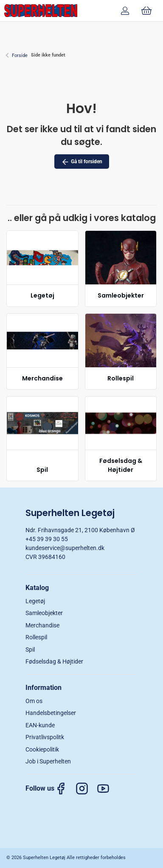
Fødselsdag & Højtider (121, 465)
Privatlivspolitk (45, 737)
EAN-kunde (40, 725)
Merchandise (42, 378)
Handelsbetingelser (51, 713)
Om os (34, 701)
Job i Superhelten (48, 761)
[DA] (41, 11)
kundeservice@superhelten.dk (65, 548)
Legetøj (42, 295)
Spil (42, 470)
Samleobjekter (121, 295)
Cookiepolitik (42, 749)
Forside (20, 55)
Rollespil (121, 378)
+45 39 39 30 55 (47, 539)
